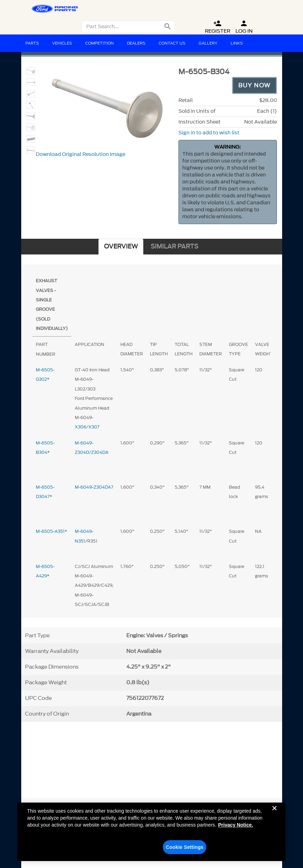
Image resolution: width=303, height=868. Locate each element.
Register (218, 27)
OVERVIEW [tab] (121, 247)
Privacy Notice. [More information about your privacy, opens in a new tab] (236, 828)
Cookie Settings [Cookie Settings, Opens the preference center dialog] (185, 851)
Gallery (208, 43)
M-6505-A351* (51, 531)
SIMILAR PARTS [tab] (174, 247)
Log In (244, 27)
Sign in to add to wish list (209, 133)
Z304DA (100, 452)
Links (237, 43)
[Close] (274, 817)
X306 (81, 427)
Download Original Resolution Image (81, 154)
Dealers (136, 43)
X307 (94, 427)
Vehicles (62, 43)
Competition (99, 43)
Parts (32, 43)
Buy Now (254, 85)
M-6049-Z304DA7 (94, 487)
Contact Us (172, 43)
